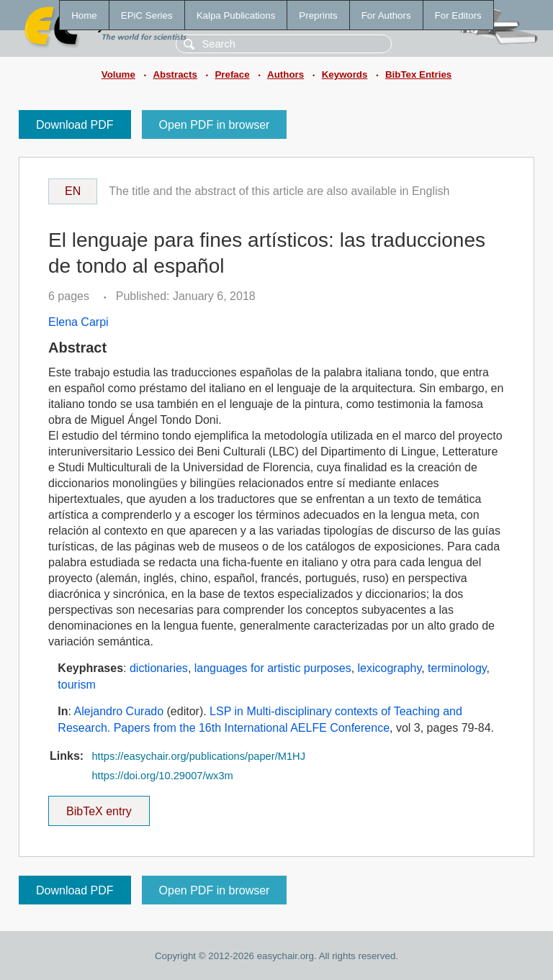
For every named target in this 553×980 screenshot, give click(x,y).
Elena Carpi (78, 322)
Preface (232, 74)
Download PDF (75, 125)
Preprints (318, 15)
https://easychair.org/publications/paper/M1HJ (198, 756)
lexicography (390, 668)
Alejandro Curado (119, 711)
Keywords (345, 74)
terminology (457, 668)
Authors (286, 74)
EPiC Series (147, 15)
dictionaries (159, 668)
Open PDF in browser (215, 125)
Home (84, 15)
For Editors (458, 15)
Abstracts (175, 74)
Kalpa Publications (236, 15)
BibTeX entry (99, 807)
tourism (76, 685)
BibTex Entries (418, 74)
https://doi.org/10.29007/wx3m (162, 776)
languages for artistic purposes (273, 668)
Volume (118, 74)
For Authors (386, 15)
